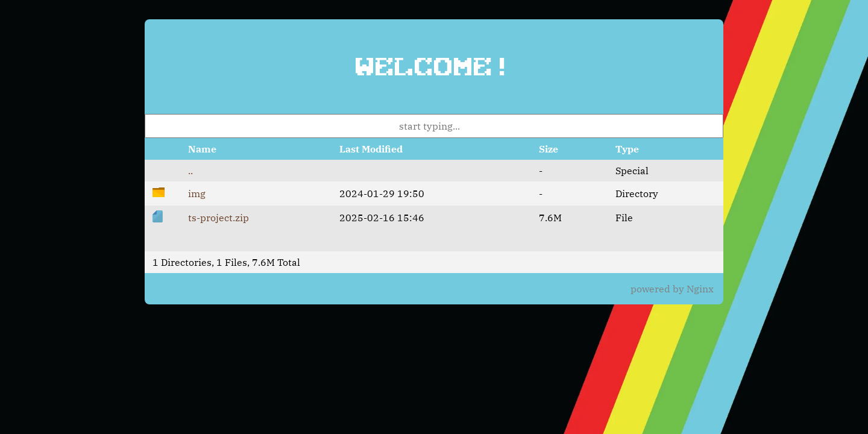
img (197, 193)
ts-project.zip (219, 218)
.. (190, 171)
